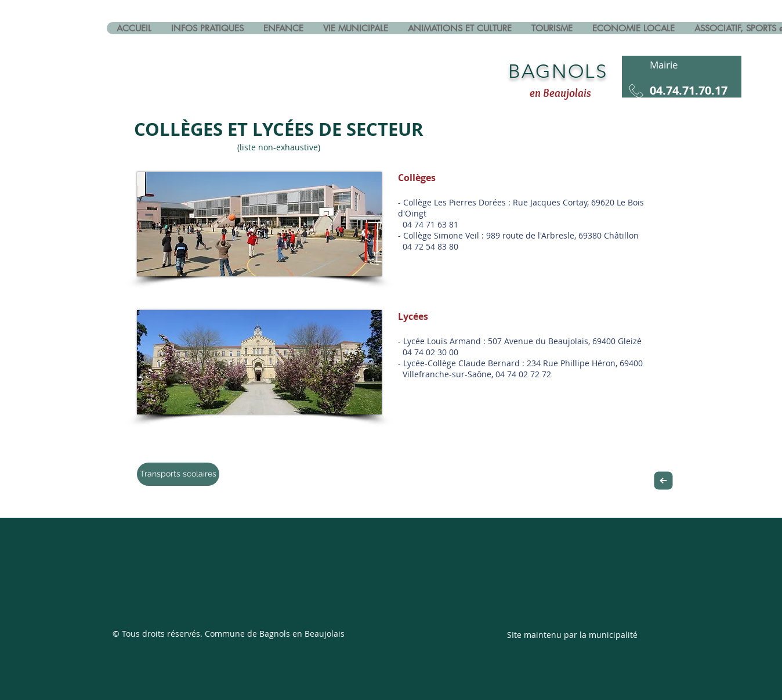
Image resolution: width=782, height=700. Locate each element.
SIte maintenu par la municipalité (572, 635)
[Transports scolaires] (178, 474)
